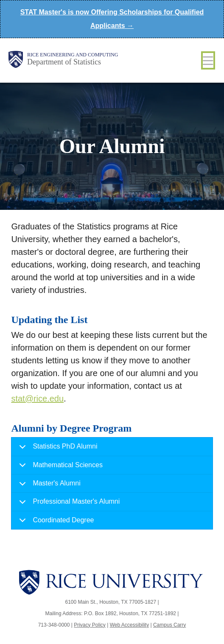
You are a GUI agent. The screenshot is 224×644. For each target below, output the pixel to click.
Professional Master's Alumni (68, 504)
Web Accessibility (129, 625)
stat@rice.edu (37, 399)
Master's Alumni (48, 486)
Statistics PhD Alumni (57, 449)
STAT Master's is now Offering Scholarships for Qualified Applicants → (112, 19)
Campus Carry (169, 625)
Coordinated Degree (55, 523)
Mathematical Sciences (59, 468)
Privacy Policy (90, 625)
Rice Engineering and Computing (73, 55)
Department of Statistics (64, 62)
